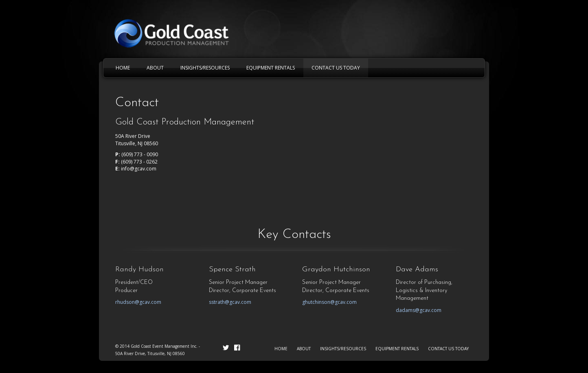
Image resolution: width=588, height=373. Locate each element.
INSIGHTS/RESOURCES (343, 349)
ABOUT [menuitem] (155, 68)
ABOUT (304, 349)
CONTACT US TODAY (448, 349)
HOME (281, 349)
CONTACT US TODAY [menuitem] (336, 68)
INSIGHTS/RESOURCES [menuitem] (205, 68)
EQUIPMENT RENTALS (397, 349)
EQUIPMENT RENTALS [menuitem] (271, 68)
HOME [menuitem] (123, 68)
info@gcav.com (139, 169)
